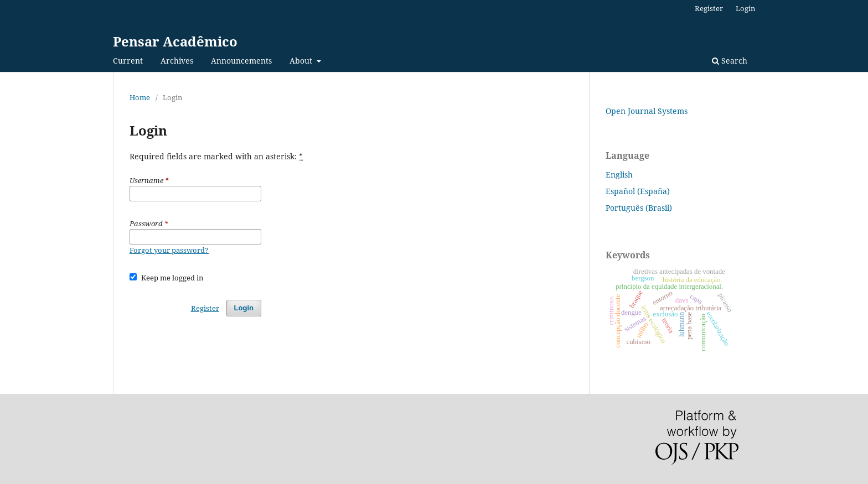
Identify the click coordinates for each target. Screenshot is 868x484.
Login (745, 8)
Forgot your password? (169, 250)
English (619, 175)
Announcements (241, 61)
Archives (177, 61)
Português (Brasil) (639, 208)
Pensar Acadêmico (175, 41)
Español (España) (638, 191)
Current (128, 61)
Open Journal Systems (647, 111)
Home (140, 97)
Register (709, 8)
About (302, 61)
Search (730, 61)
